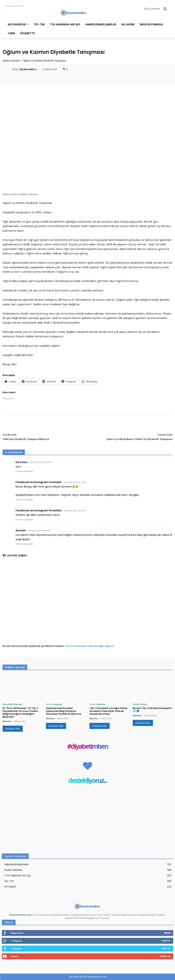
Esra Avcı (7, 721)
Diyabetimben (28, 69)
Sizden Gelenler (11, 60)
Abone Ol (165, 956)
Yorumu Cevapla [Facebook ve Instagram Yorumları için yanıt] (24, 500)
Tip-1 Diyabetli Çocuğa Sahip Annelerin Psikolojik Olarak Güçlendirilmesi (108, 711)
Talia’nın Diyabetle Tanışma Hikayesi (26, 439)
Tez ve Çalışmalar (54, 704)
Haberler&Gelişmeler (12, 704)
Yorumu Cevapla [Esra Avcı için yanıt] (24, 471)
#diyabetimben (88, 747)
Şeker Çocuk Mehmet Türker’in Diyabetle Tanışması (140, 439)
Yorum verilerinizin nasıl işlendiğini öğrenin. (90, 646)
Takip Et (166, 941)
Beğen (167, 933)
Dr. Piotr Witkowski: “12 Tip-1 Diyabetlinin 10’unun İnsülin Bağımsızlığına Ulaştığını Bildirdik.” (20, 712)
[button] (157, 9)
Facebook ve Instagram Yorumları (39, 482)
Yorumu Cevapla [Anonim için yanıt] (24, 544)
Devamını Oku (13, 729)
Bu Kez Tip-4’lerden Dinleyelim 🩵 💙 (152, 710)
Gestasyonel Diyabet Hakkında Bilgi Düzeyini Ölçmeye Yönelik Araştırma (64, 711)
